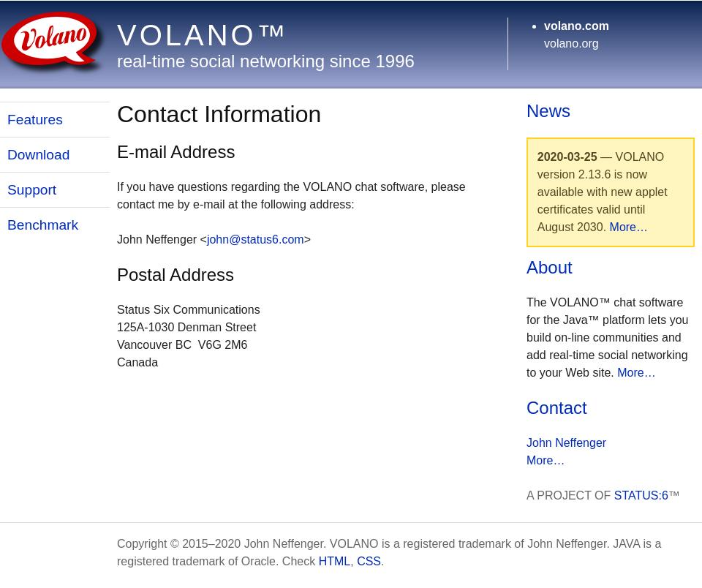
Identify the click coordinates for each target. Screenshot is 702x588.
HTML (335, 561)
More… (629, 227)
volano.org (571, 44)
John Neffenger (566, 443)
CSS (369, 561)
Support (32, 190)
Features (35, 120)
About (550, 267)
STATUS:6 (641, 495)
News (548, 111)
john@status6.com (256, 240)
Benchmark (43, 225)
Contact (557, 408)
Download (38, 155)
